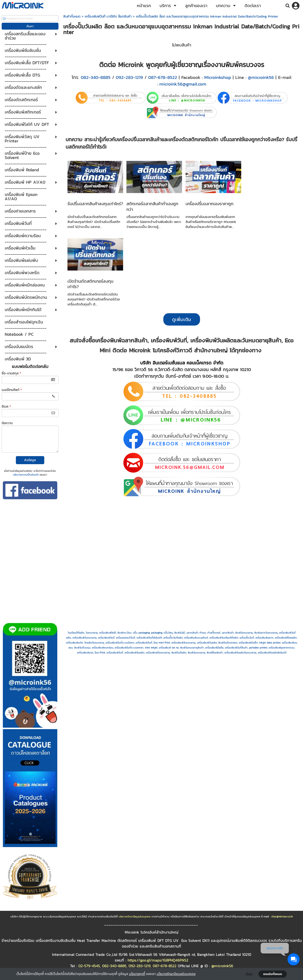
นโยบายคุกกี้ (137, 974)
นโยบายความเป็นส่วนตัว (26, 475)
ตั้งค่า (249, 974)
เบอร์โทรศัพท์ (12, 390)
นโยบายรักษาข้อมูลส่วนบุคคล (176, 974)
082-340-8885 (96, 77)
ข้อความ (7, 423)
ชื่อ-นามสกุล (11, 373)
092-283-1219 (129, 77)
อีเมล (6, 406)
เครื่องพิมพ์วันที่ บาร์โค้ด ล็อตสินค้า (108, 16)
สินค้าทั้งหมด (72, 16)
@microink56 (261, 77)
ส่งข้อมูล (30, 460)
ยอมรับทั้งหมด (273, 974)
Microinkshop (218, 77)
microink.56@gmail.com (183, 84)
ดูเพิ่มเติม (182, 319)
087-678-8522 (163, 77)
